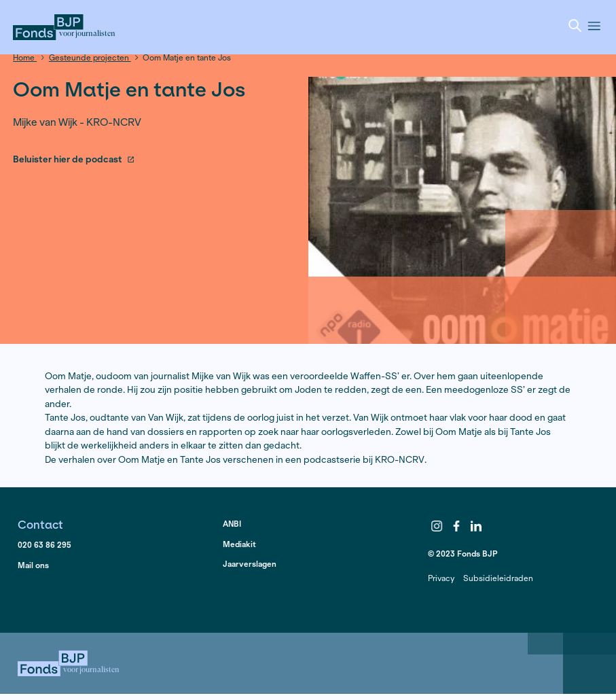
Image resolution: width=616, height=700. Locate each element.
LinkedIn (476, 527)
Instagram (437, 527)
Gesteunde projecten (90, 57)
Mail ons (33, 565)
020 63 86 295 (44, 545)
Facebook (456, 527)
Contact (40, 524)
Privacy (441, 578)
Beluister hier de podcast (74, 160)
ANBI (232, 524)
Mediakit (239, 544)
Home (25, 57)
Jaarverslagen (250, 564)
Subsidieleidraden (498, 578)
